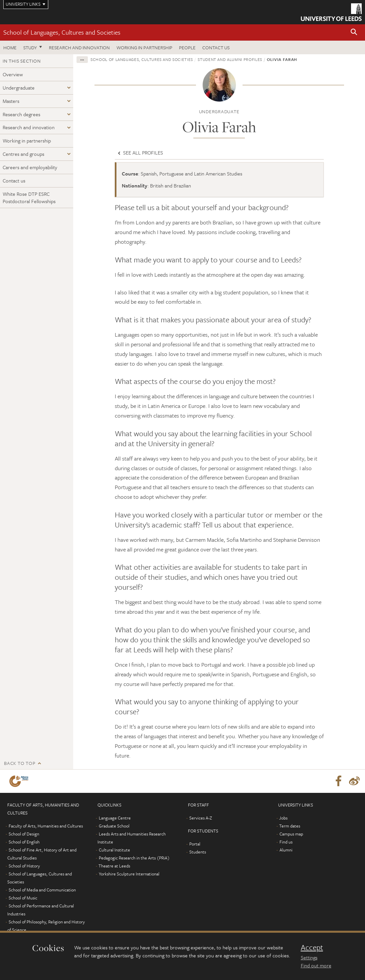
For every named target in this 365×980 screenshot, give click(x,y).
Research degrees (21, 114)
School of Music (23, 898)
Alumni (286, 850)
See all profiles (140, 153)
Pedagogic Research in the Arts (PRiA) (134, 858)
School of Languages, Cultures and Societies (62, 32)
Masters (11, 101)
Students (198, 852)
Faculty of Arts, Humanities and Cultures (46, 826)
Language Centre (115, 818)
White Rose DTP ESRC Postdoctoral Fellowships (29, 198)
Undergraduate (19, 88)
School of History (24, 866)
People (187, 47)
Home (10, 47)
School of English (24, 842)
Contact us (216, 47)
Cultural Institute (114, 850)
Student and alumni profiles (230, 59)
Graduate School (114, 826)
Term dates (290, 826)
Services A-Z (201, 818)
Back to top (20, 763)
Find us (286, 842)
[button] (354, 32)
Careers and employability (30, 167)
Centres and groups (23, 154)
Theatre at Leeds (114, 866)
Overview (13, 74)
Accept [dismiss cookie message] (312, 947)
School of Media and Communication (42, 890)
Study (30, 47)
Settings (309, 957)
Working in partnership (144, 47)
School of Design (24, 834)
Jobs (283, 818)
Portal (195, 844)
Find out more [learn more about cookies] (316, 965)
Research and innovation (79, 47)
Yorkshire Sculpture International (129, 874)
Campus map (291, 834)
